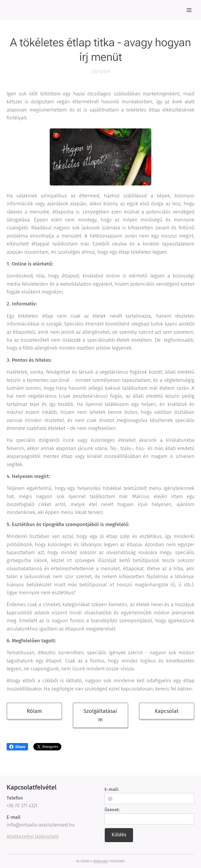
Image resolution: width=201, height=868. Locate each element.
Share (17, 747)
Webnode (101, 861)
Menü (189, 10)
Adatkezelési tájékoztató (33, 837)
